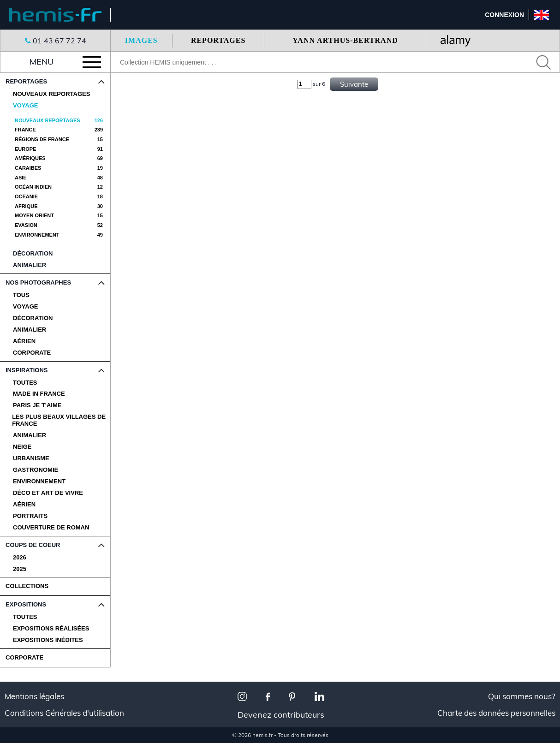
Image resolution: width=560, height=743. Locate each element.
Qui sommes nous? (522, 696)
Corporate (32, 353)
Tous (21, 295)
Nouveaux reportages (51, 94)
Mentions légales (34, 696)
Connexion (504, 15)
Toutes (25, 383)
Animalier (30, 330)
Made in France (39, 394)
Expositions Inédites (48, 640)
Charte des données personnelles (496, 713)
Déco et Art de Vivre (48, 493)
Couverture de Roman (51, 528)
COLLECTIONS (27, 586)
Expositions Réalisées (51, 629)
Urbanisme (31, 458)
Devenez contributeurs (281, 715)
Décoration (33, 318)
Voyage (25, 307)
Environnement (39, 481)
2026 (20, 558)
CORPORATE (24, 657)
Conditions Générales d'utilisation (64, 713)
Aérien (24, 341)
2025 (20, 569)
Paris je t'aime (37, 405)
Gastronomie (36, 470)
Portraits (30, 516)
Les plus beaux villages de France (59, 420)
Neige (22, 447)
